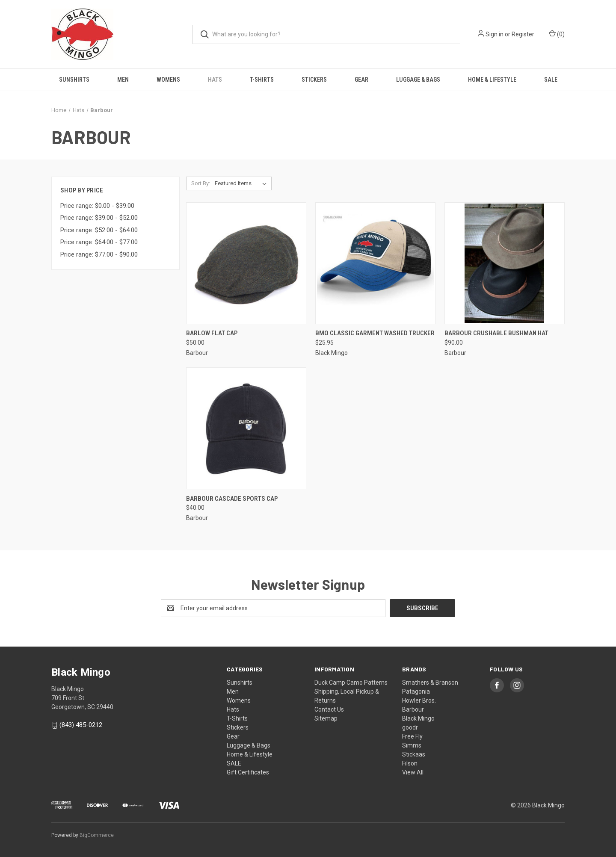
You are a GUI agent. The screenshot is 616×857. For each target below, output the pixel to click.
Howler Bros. (419, 700)
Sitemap (326, 718)
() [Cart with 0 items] (557, 34)
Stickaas (414, 754)
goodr (410, 727)
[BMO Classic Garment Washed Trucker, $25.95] (375, 263)
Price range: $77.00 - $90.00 (99, 254)
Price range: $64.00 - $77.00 (99, 242)
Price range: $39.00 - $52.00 (99, 218)
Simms (412, 745)
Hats (215, 80)
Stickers (314, 80)
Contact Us (329, 709)
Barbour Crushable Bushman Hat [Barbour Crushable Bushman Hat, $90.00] (496, 333)
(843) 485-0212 (81, 725)
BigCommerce (97, 835)
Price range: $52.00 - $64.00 (99, 230)
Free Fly (412, 736)
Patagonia (416, 692)
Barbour (413, 709)
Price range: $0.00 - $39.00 (97, 206)
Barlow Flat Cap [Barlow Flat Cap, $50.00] (212, 333)
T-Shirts (262, 80)
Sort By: (201, 183)
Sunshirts (74, 80)
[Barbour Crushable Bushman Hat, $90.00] (505, 263)
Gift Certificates (248, 772)
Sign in (495, 34)
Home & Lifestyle (492, 80)
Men (123, 80)
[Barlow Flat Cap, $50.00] (246, 263)
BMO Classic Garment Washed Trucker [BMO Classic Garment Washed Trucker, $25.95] (375, 333)
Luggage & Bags (418, 80)
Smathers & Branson (430, 683)
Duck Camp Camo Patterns (351, 683)
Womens (168, 80)
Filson (410, 763)
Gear (361, 80)
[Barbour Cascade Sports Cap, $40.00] (246, 428)
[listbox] (242, 183)
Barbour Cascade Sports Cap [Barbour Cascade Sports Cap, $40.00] (232, 499)
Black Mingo (418, 718)
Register (523, 34)
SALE (551, 80)
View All (413, 772)
